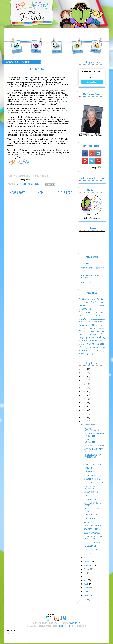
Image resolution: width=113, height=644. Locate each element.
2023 (84, 381)
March (87, 588)
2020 (84, 392)
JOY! (85, 461)
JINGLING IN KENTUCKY (89, 488)
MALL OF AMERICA (92, 543)
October (87, 562)
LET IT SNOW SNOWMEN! (89, 441)
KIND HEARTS (87, 283)
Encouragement (98, 319)
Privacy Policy (75, 624)
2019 (84, 396)
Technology (100, 348)
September (88, 566)
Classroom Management (87, 311)
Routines (83, 341)
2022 (84, 385)
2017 (84, 403)
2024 (84, 377)
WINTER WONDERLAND (91, 430)
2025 (84, 373)
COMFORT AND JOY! (92, 465)
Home (41, 193)
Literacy (102, 329)
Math (82, 332)
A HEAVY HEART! (91, 493)
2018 (84, 400)
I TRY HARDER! (90, 515)
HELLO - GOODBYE (92, 533)
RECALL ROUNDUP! (92, 526)
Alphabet (92, 300)
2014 (84, 414)
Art (98, 300)
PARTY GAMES (90, 500)
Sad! (85, 496)
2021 (84, 388)
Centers (82, 306)
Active (82, 299)
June (86, 577)
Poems (91, 338)
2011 (84, 600)
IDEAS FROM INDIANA (93, 480)
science (99, 354)
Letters (92, 328)
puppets (92, 354)
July (86, 573)
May (86, 581)
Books (94, 303)
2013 (84, 418)
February (87, 592)
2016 (84, 407)
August (87, 570)
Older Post (65, 193)
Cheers (102, 306)
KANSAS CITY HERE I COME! (93, 511)
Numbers (101, 332)
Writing (83, 354)
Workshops (101, 351)
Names (91, 332)
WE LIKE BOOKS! (91, 547)
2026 (84, 370)
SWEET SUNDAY (90, 550)
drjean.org (10, 633)
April (86, 584)
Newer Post (17, 193)
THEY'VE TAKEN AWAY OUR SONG (93, 270)
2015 (84, 411)
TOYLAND (88, 469)
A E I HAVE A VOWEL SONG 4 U (92, 505)
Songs (90, 344)
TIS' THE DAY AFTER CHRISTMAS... (92, 457)
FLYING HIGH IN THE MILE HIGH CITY (93, 538)
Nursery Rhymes (87, 335)
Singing (93, 341)
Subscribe (92, 82)
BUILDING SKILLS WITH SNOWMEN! (94, 435)
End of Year (84, 322)
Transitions (84, 351)
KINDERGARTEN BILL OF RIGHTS (92, 277)
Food (102, 322)
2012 (84, 422)
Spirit (87, 348)
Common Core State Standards (92, 314)
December (88, 425)
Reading (100, 338)
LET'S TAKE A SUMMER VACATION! (93, 451)
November (88, 558)
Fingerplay (95, 322)
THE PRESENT (90, 472)
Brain (102, 303)
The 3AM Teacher (64, 626)
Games (83, 325)
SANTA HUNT (89, 523)
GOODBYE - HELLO (92, 530)
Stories (92, 348)
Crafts (82, 319)
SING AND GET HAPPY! (93, 483)
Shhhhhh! (85, 264)
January (87, 596)
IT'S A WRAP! (89, 554)
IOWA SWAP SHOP (91, 519)
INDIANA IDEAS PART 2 (94, 476)
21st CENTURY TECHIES (94, 446)
